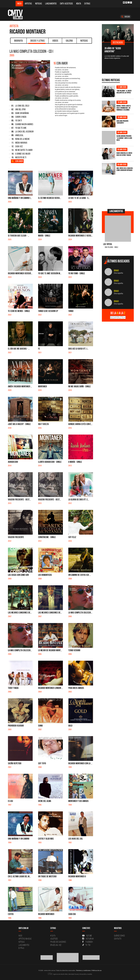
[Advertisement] (118, 192)
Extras (87, 4)
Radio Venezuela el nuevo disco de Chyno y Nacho (124, 154)
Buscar (126, 17)
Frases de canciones (58, 942)
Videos (55, 41)
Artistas (28, 4)
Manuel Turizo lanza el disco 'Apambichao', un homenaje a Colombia (124, 108)
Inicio (19, 4)
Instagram (88, 939)
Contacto (118, 939)
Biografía (18, 41)
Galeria (69, 41)
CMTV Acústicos (66, 4)
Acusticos (54, 939)
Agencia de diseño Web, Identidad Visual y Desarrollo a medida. (70, 974)
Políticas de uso (97, 970)
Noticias (39, 4)
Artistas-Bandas (25, 939)
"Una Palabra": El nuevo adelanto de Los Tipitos (124, 92)
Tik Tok (86, 945)
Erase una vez (56, 945)
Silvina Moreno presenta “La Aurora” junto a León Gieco (124, 138)
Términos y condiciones (83, 970)
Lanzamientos (51, 4)
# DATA (53, 936)
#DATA (79, 4)
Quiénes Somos (119, 936)
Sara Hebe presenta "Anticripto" (122, 122)
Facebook (88, 942)
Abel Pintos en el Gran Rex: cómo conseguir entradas (125, 169)
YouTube (87, 936)
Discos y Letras (37, 41)
